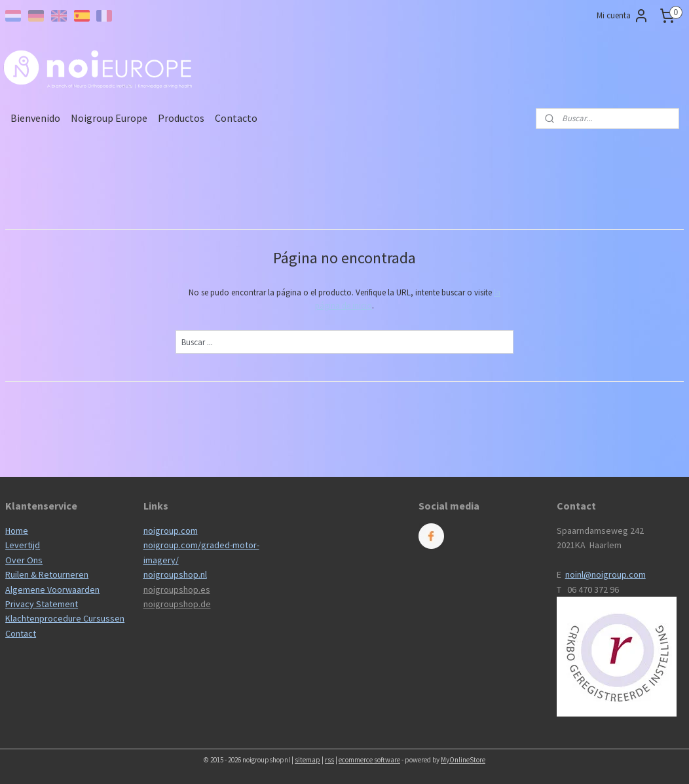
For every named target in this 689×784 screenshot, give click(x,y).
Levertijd (23, 545)
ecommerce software (369, 760)
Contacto (236, 118)
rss (329, 760)
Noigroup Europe (109, 118)
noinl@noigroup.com (605, 574)
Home (17, 531)
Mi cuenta (623, 16)
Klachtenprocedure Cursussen (65, 618)
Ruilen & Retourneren (47, 574)
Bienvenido (35, 118)
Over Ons (24, 560)
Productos (181, 118)
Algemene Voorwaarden (52, 589)
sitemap (307, 760)
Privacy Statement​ (42, 604)
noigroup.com (171, 531)
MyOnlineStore (463, 760)
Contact (21, 633)
